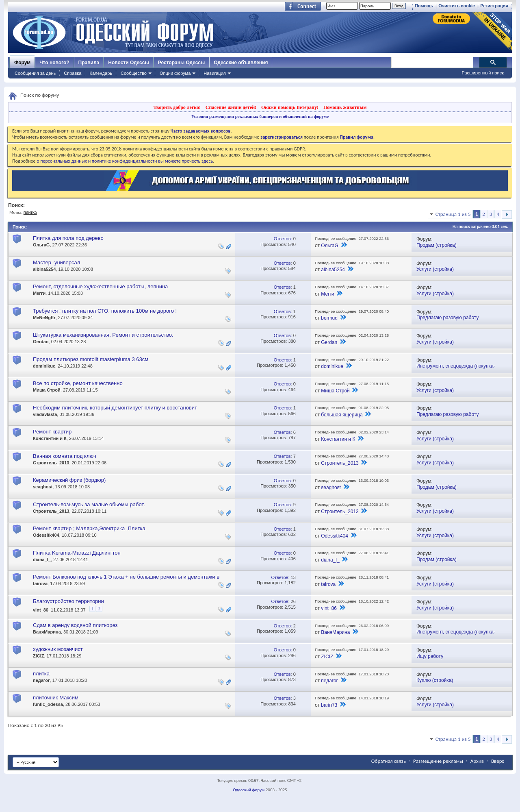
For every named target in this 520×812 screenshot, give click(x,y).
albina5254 (44, 269)
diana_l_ (42, 559)
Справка (73, 73)
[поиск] (432, 63)
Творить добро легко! (177, 107)
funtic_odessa (48, 704)
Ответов (282, 239)
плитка (41, 674)
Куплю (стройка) (435, 680)
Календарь (101, 73)
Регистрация (494, 6)
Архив (477, 761)
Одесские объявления (241, 63)
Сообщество (134, 73)
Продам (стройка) (437, 245)
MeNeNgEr (44, 318)
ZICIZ (39, 656)
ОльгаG (41, 245)
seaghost (43, 487)
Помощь (424, 6)
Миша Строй (47, 390)
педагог (41, 680)
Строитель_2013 (51, 463)
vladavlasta (45, 414)
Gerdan (41, 342)
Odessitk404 (46, 535)
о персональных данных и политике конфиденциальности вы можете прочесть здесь (125, 161)
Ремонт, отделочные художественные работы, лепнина (100, 286)
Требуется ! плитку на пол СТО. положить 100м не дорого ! (105, 311)
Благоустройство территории (68, 601)
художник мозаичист (58, 649)
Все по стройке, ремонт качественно (78, 383)
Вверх (498, 761)
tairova (40, 583)
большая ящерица (342, 415)
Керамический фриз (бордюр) (69, 480)
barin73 (329, 705)
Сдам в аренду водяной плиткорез (75, 625)
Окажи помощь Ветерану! (290, 107)
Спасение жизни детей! (231, 107)
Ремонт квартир (52, 432)
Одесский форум (249, 790)
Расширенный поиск (483, 73)
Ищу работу (430, 656)
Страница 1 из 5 (453, 214)
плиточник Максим (56, 698)
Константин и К (50, 438)
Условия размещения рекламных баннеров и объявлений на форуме (260, 116)
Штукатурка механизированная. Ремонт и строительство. (103, 335)
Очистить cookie (457, 6)
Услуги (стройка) (435, 269)
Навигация (214, 73)
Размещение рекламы (438, 761)
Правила (89, 63)
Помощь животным (345, 107)
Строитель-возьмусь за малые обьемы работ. (89, 504)
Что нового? (54, 63)
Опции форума (175, 73)
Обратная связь (389, 761)
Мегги (39, 293)
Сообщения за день (35, 73)
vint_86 (41, 610)
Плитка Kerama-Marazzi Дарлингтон (77, 553)
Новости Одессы (128, 63)
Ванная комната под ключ (65, 456)
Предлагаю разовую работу (447, 318)
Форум (22, 63)
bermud (329, 318)
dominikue (44, 366)
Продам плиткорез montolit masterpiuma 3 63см (91, 359)
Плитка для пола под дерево (68, 238)
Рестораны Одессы (182, 63)
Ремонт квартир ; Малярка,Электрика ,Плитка (89, 528)
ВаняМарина (47, 632)
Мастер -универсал (56, 262)
